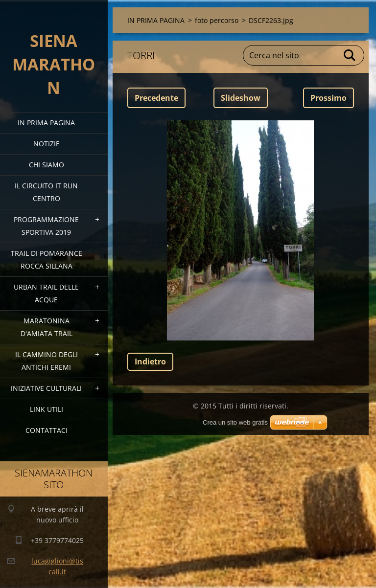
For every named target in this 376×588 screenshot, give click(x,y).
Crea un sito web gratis (235, 422)
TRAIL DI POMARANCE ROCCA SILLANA (47, 260)
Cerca (350, 55)
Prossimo (329, 98)
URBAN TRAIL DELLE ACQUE (46, 293)
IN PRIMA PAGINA (46, 123)
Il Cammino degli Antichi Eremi (47, 361)
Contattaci (47, 430)
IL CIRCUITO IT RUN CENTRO (46, 192)
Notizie (47, 144)
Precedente (156, 98)
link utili (47, 409)
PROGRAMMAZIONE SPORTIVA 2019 (46, 226)
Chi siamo (47, 165)
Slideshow (241, 98)
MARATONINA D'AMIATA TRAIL (47, 327)
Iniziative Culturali (46, 388)
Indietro (150, 362)
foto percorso (217, 20)
